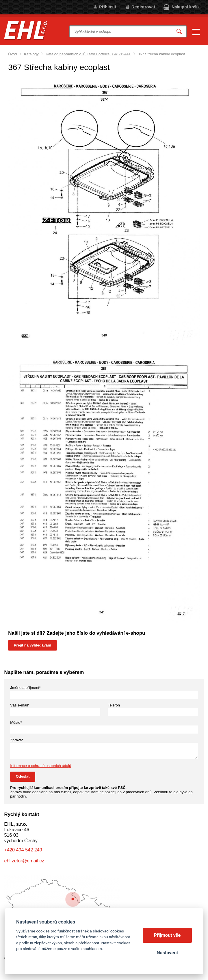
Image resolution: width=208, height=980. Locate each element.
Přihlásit (108, 7)
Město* (16, 722)
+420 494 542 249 (23, 850)
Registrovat (143, 7)
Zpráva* (17, 740)
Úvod (12, 54)
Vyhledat (179, 32)
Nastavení (167, 953)
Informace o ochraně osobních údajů (41, 766)
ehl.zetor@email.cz (24, 861)
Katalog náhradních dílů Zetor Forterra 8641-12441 (88, 54)
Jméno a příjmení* (25, 688)
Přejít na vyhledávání (32, 645)
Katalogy (31, 54)
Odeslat (23, 776)
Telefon (114, 705)
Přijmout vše (167, 935)
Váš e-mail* (20, 705)
